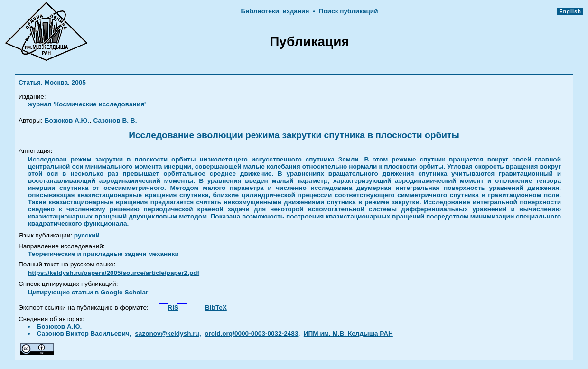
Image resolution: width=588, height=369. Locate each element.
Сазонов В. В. (115, 120)
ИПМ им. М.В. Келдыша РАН (348, 334)
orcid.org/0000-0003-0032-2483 (251, 334)
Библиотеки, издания (275, 11)
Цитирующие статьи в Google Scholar (88, 292)
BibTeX (216, 307)
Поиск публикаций (349, 11)
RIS (173, 307)
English (570, 11)
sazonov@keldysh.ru (167, 334)
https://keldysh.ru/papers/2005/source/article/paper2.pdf (114, 273)
